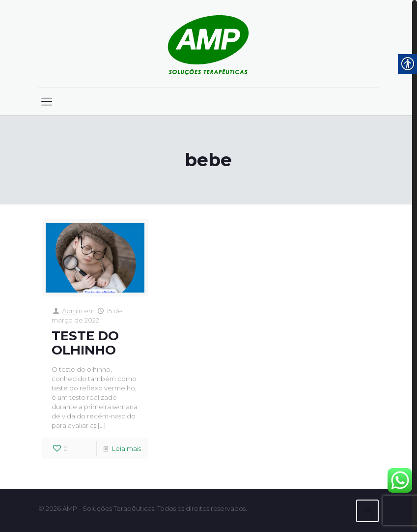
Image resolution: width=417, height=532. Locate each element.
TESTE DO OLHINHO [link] (85, 343)
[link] (208, 44)
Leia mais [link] (126, 448)
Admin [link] (72, 311)
